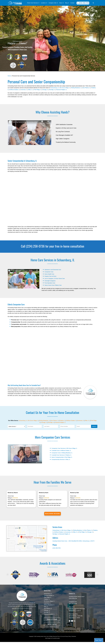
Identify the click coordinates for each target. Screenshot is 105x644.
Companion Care (49, 272)
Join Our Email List (52, 626)
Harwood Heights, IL (61, 90)
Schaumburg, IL (48, 596)
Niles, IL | (31, 90)
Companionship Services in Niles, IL (61, 459)
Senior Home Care (49, 285)
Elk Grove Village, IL (65, 88)
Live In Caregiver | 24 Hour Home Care (55, 279)
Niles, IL (46, 609)
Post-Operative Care (50, 283)
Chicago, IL (45, 90)
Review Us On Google (52, 621)
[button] (93, 3)
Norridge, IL (52, 90)
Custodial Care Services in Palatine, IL (61, 455)
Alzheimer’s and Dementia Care (53, 270)
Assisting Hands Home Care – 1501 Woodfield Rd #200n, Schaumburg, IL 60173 (73, 543)
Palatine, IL (62, 421)
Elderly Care (58, 285)
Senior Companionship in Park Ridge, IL (62, 457)
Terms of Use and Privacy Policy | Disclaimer (67, 638)
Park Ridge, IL (38, 90)
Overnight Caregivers (50, 281)
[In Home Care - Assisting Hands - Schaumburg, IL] (15, 3)
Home (9, 76)
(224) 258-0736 (83, 3)
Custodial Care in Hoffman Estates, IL (61, 451)
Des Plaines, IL (87, 88)
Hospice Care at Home (50, 276)
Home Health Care (49, 274)
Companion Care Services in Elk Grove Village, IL (64, 448)
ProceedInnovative (56, 640)
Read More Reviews (52, 516)
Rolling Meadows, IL (76, 88)
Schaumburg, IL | (55, 88)
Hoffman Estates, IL (15, 90)
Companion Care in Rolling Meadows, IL (62, 453)
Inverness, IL (24, 90)
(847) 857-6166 (73, 606)
